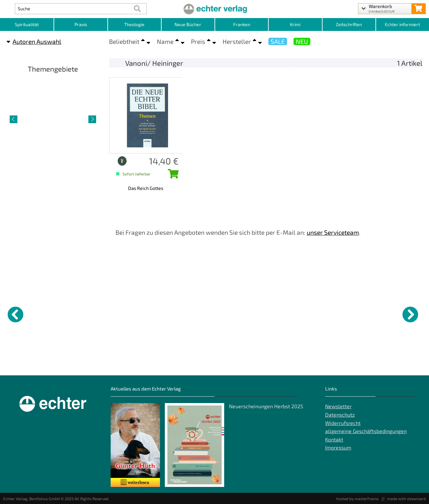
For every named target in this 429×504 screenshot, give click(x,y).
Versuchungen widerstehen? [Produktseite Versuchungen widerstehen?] (392, 364)
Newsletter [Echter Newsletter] (338, 406)
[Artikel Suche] (74, 9)
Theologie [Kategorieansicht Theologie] (134, 24)
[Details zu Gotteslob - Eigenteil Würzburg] (135, 313)
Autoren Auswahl (34, 41)
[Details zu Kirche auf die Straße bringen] (27, 313)
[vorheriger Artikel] (14, 119)
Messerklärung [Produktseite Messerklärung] (232, 361)
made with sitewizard (406, 499)
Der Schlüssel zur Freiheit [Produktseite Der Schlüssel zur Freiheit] (349, 361)
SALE (278, 41)
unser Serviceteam (333, 232)
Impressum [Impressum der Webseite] (338, 447)
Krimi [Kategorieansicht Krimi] (295, 24)
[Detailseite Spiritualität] (53, 119)
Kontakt (334, 439)
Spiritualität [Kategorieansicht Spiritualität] (27, 24)
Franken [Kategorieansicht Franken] (242, 24)
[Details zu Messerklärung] (242, 313)
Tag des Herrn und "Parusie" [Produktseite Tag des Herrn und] (75, 364)
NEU (302, 41)
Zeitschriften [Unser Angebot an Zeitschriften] (349, 24)
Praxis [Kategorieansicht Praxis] (81, 24)
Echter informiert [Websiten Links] (402, 24)
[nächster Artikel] (92, 119)
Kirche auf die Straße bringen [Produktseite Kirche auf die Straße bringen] (24, 364)
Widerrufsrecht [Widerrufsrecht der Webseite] (343, 423)
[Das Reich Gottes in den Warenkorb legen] (172, 176)
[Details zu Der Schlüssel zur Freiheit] (349, 313)
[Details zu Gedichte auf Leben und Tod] (295, 313)
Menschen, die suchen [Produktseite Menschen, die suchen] (185, 361)
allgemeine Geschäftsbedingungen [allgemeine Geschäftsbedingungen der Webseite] (366, 431)
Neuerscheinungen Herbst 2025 (266, 406)
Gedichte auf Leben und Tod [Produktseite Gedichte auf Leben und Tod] (293, 364)
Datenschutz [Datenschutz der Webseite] (340, 415)
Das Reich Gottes (146, 188)
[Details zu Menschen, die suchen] (188, 313)
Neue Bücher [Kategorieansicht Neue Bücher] (188, 24)
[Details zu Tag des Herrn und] (81, 313)
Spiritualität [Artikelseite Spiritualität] (53, 165)
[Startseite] (214, 9)
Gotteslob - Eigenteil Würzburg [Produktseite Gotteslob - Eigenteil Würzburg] (130, 364)
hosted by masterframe (357, 499)
